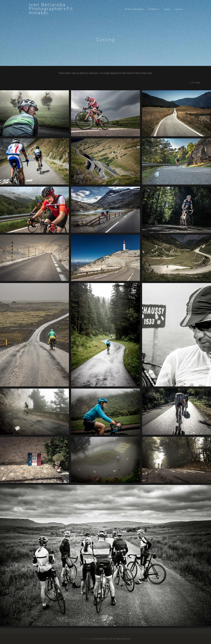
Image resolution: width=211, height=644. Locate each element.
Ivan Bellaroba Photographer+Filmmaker (51, 9)
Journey (179, 9)
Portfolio (153, 9)
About (167, 9)
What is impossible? (134, 9)
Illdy (89, 639)
